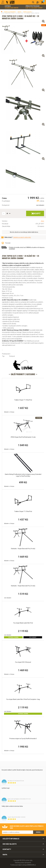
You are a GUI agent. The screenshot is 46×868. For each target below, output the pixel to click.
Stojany (20, 12)
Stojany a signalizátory (10, 12)
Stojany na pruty (27, 12)
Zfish (42, 221)
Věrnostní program (34, 7)
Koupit (37, 213)
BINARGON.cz (32, 865)
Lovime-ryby (10, 2)
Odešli (38, 832)
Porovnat (8, 243)
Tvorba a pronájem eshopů (19, 865)
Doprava (12, 7)
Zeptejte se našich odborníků (22, 237)
